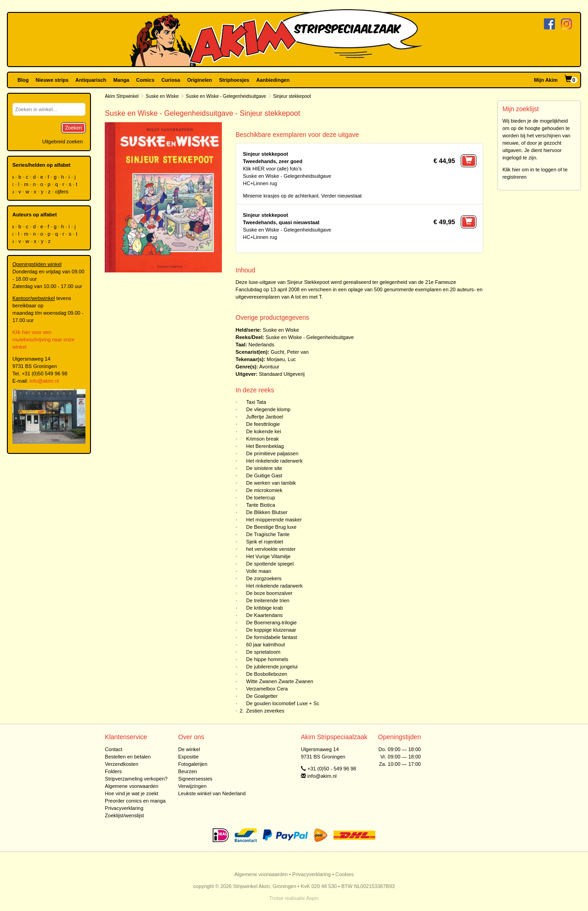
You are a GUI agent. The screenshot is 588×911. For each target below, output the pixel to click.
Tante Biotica (261, 505)
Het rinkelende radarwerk (274, 586)
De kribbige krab (265, 608)
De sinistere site (264, 468)
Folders (113, 771)
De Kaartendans (265, 615)
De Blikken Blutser (267, 512)
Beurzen (188, 771)
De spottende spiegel (270, 564)
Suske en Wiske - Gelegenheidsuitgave (226, 96)
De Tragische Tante (268, 534)
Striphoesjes (234, 80)
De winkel (189, 749)
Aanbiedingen (273, 80)
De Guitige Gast (264, 475)
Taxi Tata (256, 402)
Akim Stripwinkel (122, 96)
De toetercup (261, 498)
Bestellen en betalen (128, 757)
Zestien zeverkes (265, 711)
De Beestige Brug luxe (271, 527)
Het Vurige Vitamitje (269, 556)
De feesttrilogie (263, 424)
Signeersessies (195, 779)
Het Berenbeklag (265, 446)
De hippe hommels (267, 659)
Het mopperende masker (274, 520)
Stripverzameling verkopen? (136, 779)
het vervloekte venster (271, 549)
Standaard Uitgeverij (282, 374)
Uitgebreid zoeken (63, 141)
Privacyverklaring (124, 808)
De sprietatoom (263, 652)
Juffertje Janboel (265, 417)
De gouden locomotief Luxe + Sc (283, 703)
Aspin (312, 898)
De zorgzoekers (264, 578)
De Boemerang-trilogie (271, 622)
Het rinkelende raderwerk (274, 461)
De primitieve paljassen (272, 453)
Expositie (189, 757)
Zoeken (74, 128)
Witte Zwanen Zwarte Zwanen (280, 681)
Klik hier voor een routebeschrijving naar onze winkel (43, 340)
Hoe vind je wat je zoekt (131, 793)
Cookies (345, 874)
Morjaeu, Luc (281, 359)
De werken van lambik (271, 483)
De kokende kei (264, 431)
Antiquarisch (91, 80)
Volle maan (259, 571)
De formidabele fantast (272, 637)
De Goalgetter (262, 696)
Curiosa (171, 80)
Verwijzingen (192, 786)
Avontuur (269, 367)
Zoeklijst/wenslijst (124, 815)
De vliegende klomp (269, 409)
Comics (145, 80)
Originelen (199, 80)
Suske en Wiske (162, 96)
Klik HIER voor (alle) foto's (272, 169)
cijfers (62, 192)
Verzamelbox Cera (267, 689)
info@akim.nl (44, 381)
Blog (23, 80)
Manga (121, 80)
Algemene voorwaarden (131, 786)
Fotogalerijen (193, 764)
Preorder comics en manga (135, 801)
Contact (113, 749)
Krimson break (263, 439)
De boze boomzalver (269, 593)
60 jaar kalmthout (266, 645)
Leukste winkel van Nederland (212, 793)
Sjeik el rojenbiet (265, 542)
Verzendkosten (122, 764)
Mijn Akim (546, 80)
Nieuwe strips (52, 80)
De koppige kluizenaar (271, 630)
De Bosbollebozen (267, 674)
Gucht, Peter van (290, 352)
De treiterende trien (268, 600)
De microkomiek (264, 490)
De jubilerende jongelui (272, 667)
